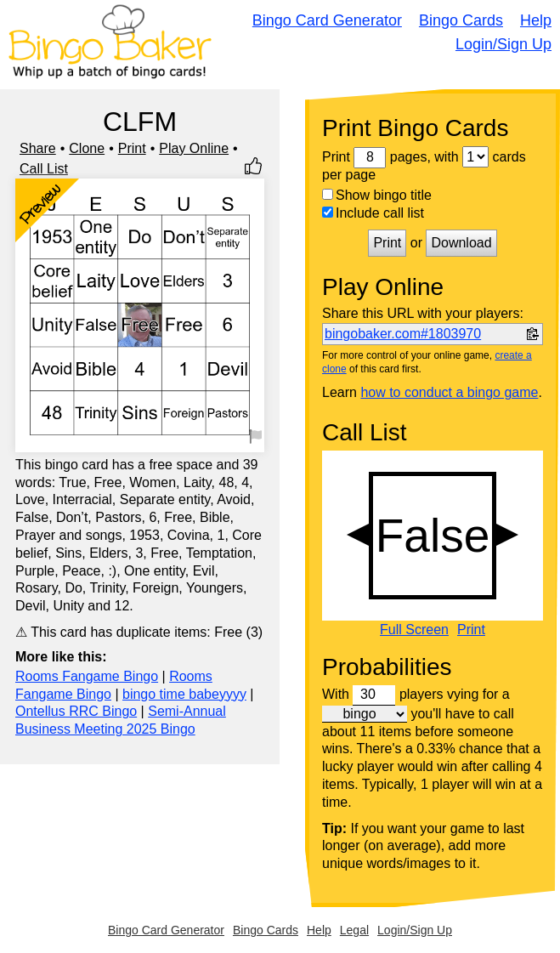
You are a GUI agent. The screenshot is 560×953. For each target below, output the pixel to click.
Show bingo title (377, 195)
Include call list (373, 213)
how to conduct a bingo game (449, 392)
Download (461, 243)
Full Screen (414, 630)
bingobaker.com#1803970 (403, 334)
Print (132, 148)
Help (536, 20)
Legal (354, 930)
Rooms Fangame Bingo (87, 676)
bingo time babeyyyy (184, 694)
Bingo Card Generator (327, 20)
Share (38, 148)
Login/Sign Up (503, 44)
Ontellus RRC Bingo (76, 711)
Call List (44, 169)
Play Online (194, 148)
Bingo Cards (461, 20)
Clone (87, 148)
